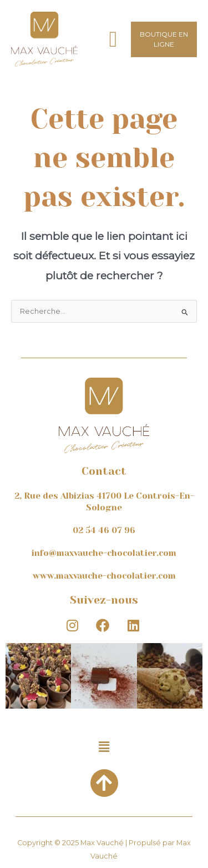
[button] (113, 39)
